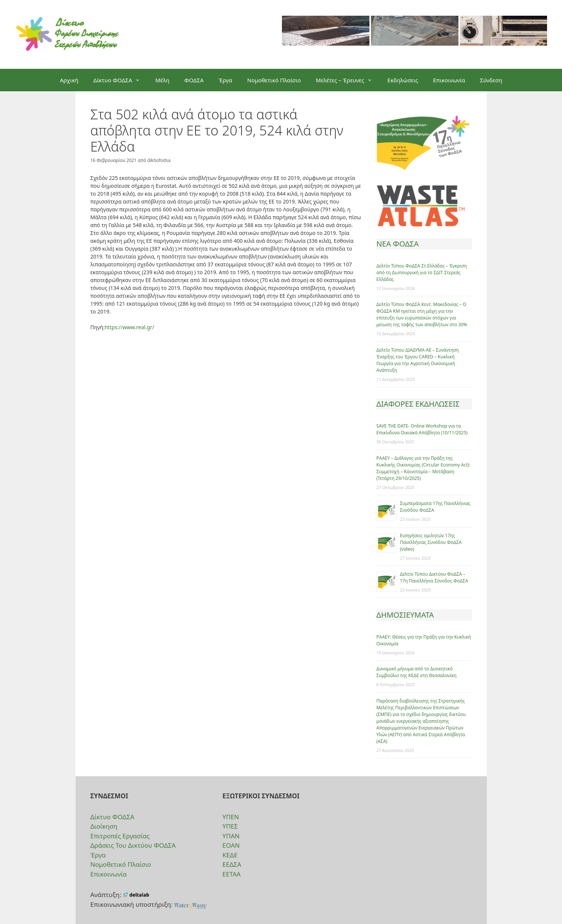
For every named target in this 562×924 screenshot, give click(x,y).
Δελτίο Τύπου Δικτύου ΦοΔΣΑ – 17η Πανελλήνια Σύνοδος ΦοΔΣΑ (434, 577)
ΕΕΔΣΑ (232, 864)
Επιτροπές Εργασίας (120, 836)
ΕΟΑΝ (231, 845)
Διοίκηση (104, 826)
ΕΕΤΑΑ (232, 874)
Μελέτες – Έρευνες (348, 80)
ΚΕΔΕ (230, 855)
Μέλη (162, 80)
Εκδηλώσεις (403, 80)
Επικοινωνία (449, 80)
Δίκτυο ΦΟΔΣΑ (121, 80)
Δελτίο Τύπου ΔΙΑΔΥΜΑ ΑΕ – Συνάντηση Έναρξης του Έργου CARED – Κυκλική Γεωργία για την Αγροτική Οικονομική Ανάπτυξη (418, 360)
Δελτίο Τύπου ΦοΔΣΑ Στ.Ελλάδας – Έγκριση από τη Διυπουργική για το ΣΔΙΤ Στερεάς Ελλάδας (422, 273)
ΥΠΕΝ (231, 817)
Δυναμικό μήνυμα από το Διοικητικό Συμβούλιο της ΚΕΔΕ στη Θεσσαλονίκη (417, 672)
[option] (326, 34)
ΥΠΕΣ (230, 826)
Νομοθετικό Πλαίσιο (274, 80)
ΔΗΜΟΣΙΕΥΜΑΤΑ (405, 615)
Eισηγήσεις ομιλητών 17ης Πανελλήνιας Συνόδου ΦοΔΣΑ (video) (431, 542)
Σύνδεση (491, 80)
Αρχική (69, 80)
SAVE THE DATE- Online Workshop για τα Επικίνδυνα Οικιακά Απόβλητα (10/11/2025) (422, 429)
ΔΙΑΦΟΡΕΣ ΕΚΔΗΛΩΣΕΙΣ (418, 404)
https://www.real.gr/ (130, 327)
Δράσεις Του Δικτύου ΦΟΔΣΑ (133, 845)
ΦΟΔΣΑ (194, 80)
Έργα (225, 80)
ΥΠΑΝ (231, 836)
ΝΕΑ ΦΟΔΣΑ (398, 244)
